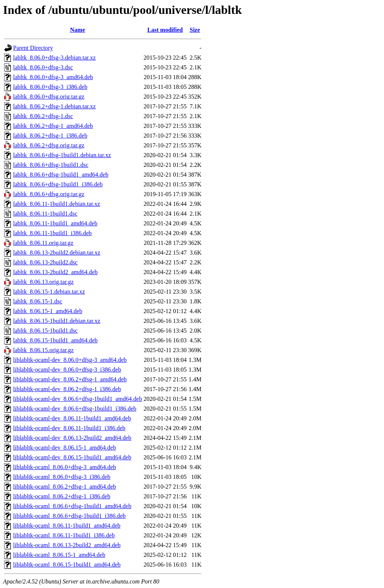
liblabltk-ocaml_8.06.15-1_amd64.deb (59, 555)
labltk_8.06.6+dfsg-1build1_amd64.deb (61, 175)
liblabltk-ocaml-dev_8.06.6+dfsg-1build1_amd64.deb (78, 399)
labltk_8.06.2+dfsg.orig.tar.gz (49, 145)
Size (195, 30)
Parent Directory (33, 48)
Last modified (165, 30)
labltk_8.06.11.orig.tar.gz (43, 243)
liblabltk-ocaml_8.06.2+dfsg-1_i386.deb (62, 496)
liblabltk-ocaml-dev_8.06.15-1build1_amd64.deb (72, 457)
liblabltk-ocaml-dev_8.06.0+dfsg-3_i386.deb (67, 370)
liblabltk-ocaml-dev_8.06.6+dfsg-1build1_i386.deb (75, 409)
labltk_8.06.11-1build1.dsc (45, 214)
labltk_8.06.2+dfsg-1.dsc (43, 116)
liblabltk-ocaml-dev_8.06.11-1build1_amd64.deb (72, 418)
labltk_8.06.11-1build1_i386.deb (52, 233)
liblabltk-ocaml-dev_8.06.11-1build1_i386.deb (69, 428)
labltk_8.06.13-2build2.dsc (45, 262)
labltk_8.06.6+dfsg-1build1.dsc (51, 165)
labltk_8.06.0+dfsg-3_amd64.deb (53, 77)
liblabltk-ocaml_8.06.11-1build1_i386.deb (64, 535)
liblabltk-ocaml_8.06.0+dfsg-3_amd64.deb (64, 467)
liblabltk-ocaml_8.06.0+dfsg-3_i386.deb (62, 477)
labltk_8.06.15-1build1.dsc (45, 331)
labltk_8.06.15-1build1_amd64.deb (55, 340)
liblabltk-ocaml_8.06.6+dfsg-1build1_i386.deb (69, 516)
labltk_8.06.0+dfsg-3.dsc (43, 67)
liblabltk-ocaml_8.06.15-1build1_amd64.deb (67, 565)
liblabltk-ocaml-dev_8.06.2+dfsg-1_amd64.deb (70, 379)
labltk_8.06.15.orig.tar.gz (43, 350)
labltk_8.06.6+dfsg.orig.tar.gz (49, 194)
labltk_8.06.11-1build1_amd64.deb (55, 223)
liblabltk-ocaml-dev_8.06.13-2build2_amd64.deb (72, 438)
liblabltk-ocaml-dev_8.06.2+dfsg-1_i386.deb (67, 389)
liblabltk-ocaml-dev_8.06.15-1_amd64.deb (64, 448)
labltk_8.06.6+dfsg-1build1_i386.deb (58, 184)
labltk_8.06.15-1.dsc (38, 301)
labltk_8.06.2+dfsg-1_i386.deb (50, 136)
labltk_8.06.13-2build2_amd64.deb (55, 272)
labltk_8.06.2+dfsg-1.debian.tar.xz (54, 106)
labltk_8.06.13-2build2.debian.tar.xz (57, 253)
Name (78, 30)
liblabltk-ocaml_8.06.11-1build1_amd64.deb (67, 526)
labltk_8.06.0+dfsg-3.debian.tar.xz (54, 58)
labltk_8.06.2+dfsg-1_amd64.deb (53, 126)
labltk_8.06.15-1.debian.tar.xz (49, 292)
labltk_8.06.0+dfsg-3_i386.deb (50, 87)
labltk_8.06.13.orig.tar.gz (43, 282)
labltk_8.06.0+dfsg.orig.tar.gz (49, 97)
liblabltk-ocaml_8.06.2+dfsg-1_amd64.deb (64, 487)
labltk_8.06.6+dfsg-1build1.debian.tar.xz (62, 155)
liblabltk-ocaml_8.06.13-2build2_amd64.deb (67, 545)
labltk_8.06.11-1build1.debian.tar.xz (57, 204)
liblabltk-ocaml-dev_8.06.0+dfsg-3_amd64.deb (70, 360)
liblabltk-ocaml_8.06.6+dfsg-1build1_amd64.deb (72, 506)
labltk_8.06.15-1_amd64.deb (48, 311)
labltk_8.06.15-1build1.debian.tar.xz (57, 321)
